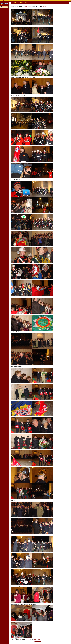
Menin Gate (45, 7)
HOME (28, 1)
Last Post (3, 1)
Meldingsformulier (20, 1)
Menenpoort (40, 8)
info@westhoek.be (37, 640)
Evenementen (12, 1)
